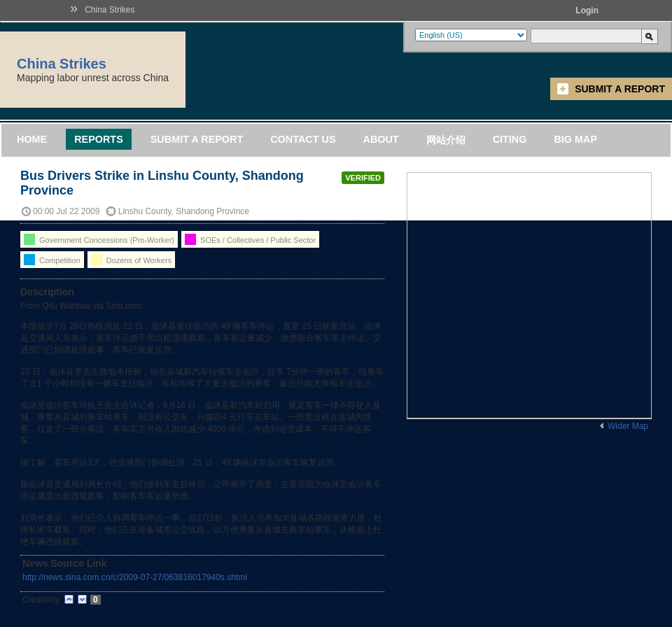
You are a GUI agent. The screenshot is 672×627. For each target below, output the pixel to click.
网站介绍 (446, 140)
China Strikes (110, 10)
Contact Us (303, 139)
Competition (52, 260)
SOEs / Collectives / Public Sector (250, 239)
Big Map (575, 139)
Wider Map (628, 426)
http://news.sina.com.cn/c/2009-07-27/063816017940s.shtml (135, 577)
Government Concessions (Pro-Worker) (99, 239)
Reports (99, 139)
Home (32, 139)
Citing (510, 139)
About (380, 139)
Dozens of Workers (131, 260)
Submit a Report (620, 89)
